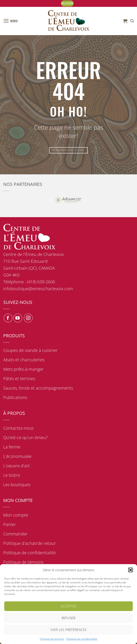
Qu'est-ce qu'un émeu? (25, 437)
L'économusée (17, 456)
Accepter (69, 606)
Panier (10, 524)
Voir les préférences (69, 630)
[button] (131, 570)
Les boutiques (17, 485)
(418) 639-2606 (41, 282)
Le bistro (12, 475)
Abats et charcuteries (24, 360)
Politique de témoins (52, 639)
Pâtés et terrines (19, 379)
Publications (15, 397)
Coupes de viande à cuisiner (30, 350)
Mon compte (16, 515)
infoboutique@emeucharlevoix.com (38, 289)
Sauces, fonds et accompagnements (38, 388)
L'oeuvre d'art (16, 466)
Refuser (68, 618)
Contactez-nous (18, 428)
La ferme (12, 447)
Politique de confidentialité (82, 639)
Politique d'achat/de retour (30, 543)
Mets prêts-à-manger (23, 369)
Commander (15, 534)
